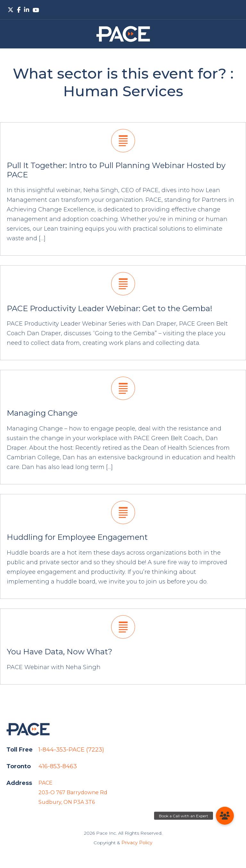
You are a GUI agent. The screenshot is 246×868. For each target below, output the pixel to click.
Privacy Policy (137, 843)
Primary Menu (234, 10)
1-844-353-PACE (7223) (71, 750)
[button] (225, 816)
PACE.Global (123, 34)
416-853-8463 (58, 766)
